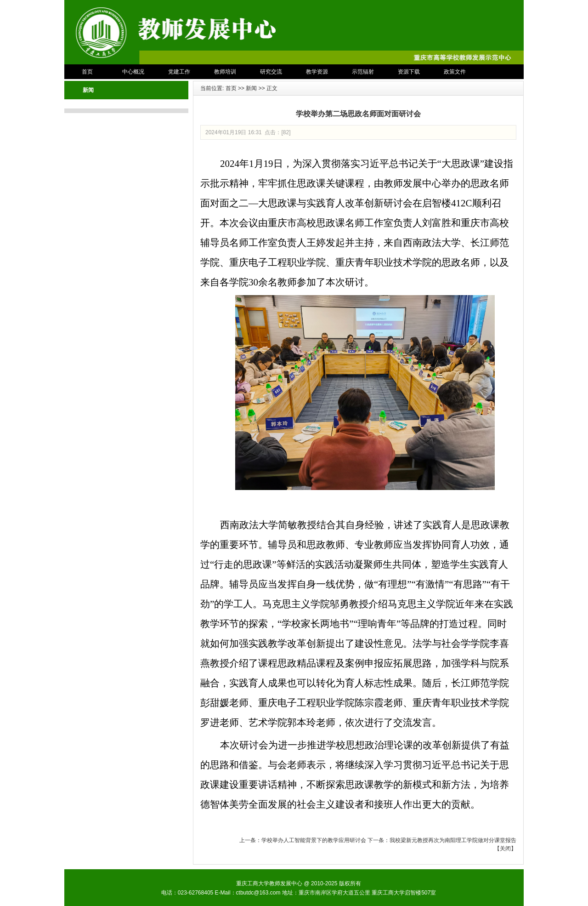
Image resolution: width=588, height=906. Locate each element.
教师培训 (225, 72)
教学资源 (317, 72)
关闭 (505, 849)
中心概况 (133, 72)
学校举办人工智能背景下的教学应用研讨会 (314, 840)
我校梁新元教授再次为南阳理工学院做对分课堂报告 (453, 840)
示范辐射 (363, 72)
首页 (87, 72)
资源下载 (409, 72)
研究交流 (271, 72)
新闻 (251, 88)
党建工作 (179, 72)
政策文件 (455, 72)
